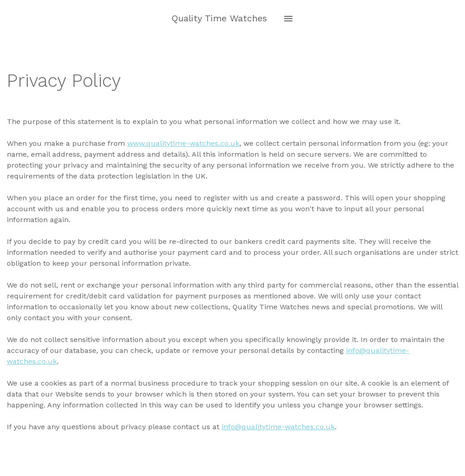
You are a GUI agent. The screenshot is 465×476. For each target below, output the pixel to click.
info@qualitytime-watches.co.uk (278, 427)
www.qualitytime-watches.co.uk (183, 143)
